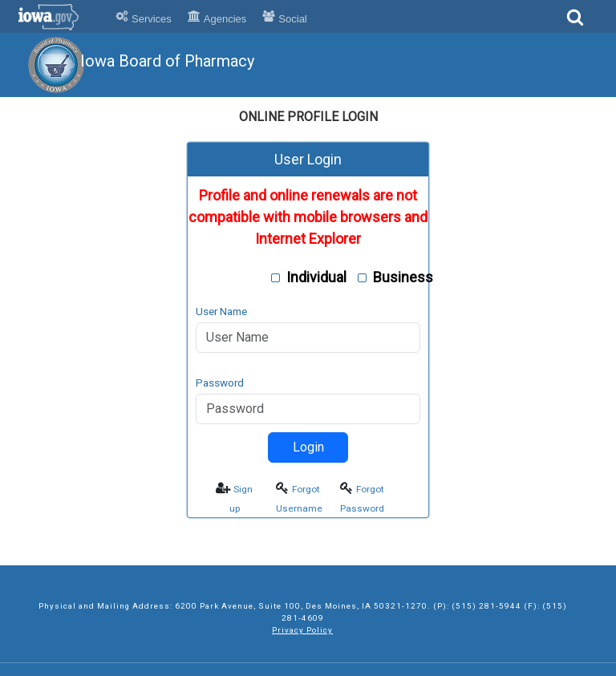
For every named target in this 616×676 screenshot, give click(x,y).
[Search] (575, 22)
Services (144, 19)
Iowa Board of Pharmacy (167, 61)
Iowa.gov (58, 17)
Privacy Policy (302, 630)
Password (220, 383)
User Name (221, 311)
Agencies (217, 19)
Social (284, 19)
